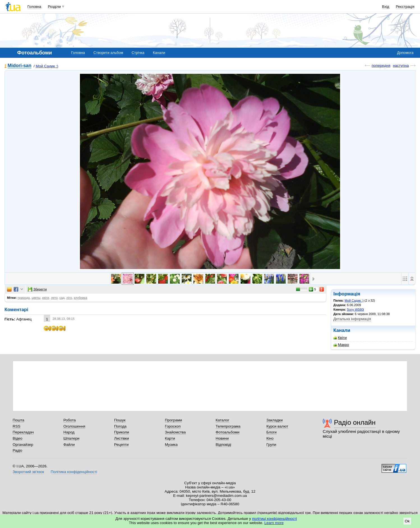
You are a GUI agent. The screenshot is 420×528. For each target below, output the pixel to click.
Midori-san (19, 66)
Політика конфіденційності (74, 472)
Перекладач (23, 432)
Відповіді (223, 445)
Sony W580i (355, 309)
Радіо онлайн (355, 422)
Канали (159, 53)
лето (54, 298)
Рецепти (121, 445)
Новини (222, 438)
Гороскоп (173, 426)
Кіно (270, 438)
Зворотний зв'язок (28, 472)
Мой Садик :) (47, 66)
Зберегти (37, 289)
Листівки (122, 438)
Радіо (17, 450)
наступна (401, 66)
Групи (271, 445)
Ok (407, 521)
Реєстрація (405, 7)
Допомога (405, 53)
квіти (46, 298)
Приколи (122, 432)
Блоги (272, 432)
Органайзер (23, 445)
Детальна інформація (352, 319)
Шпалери (71, 438)
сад (62, 298)
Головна (34, 7)
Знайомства (175, 432)
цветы (36, 298)
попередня (381, 66)
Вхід (386, 7)
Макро (341, 345)
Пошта (18, 420)
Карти (170, 438)
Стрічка (138, 53)
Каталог (222, 420)
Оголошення (74, 426)
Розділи (54, 7)
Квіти (340, 338)
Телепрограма (228, 426)
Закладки (274, 420)
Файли (69, 445)
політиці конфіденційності (274, 519)
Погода (120, 426)
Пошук (120, 420)
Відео (18, 438)
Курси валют (277, 426)
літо (69, 298)
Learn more (274, 523)
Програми (173, 420)
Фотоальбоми (228, 432)
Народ (69, 432)
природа (24, 298)
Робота (70, 420)
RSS (17, 426)
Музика (171, 445)
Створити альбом (108, 53)
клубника (80, 298)
